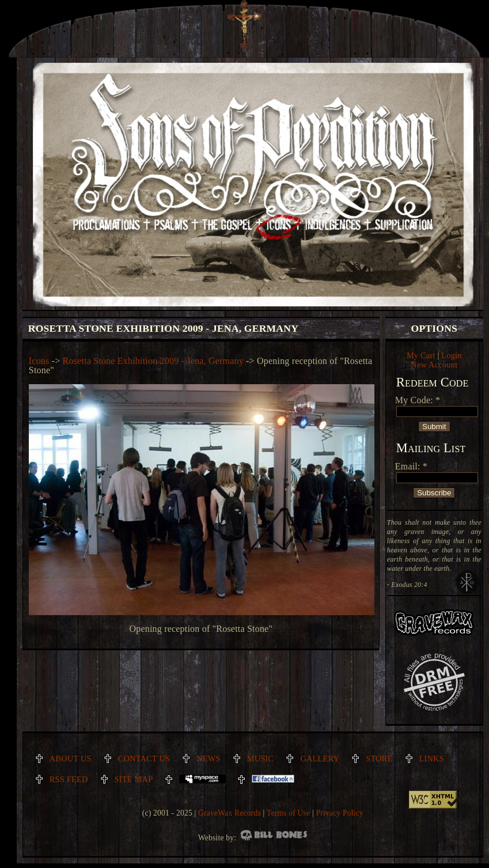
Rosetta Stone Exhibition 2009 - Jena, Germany (153, 361)
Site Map (134, 779)
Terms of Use (288, 813)
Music (261, 759)
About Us (71, 759)
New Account (434, 365)
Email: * (411, 466)
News (209, 759)
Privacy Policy (339, 813)
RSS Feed (69, 779)
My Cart (421, 355)
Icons (39, 361)
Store (379, 759)
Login (451, 355)
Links (432, 759)
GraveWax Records (230, 813)
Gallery (320, 759)
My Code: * (418, 400)
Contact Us (144, 759)
